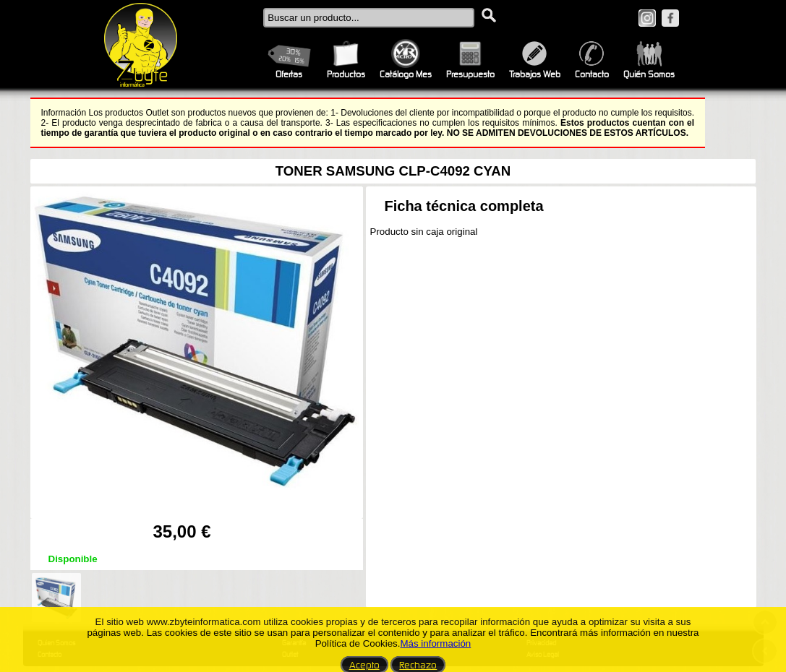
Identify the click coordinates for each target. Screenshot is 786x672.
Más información (435, 643)
